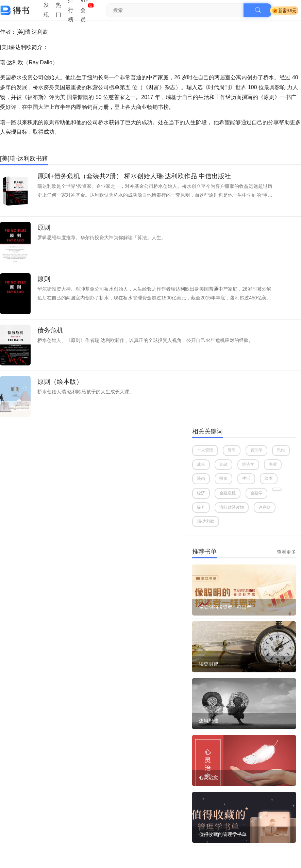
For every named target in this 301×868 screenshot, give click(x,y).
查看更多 (286, 552)
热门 (58, 10)
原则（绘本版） (60, 382)
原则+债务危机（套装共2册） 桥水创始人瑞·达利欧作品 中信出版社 (134, 176)
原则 (44, 227)
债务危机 (50, 330)
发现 (46, 10)
